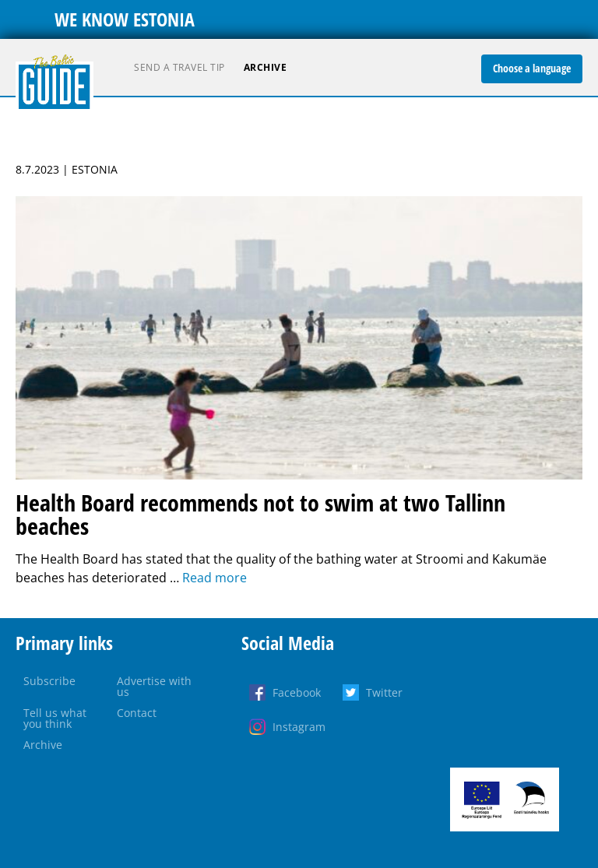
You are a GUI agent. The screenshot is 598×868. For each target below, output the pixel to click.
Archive (266, 67)
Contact (137, 713)
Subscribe (49, 681)
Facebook (297, 692)
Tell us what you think (55, 718)
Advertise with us (154, 686)
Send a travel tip (179, 67)
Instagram (299, 727)
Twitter (384, 692)
